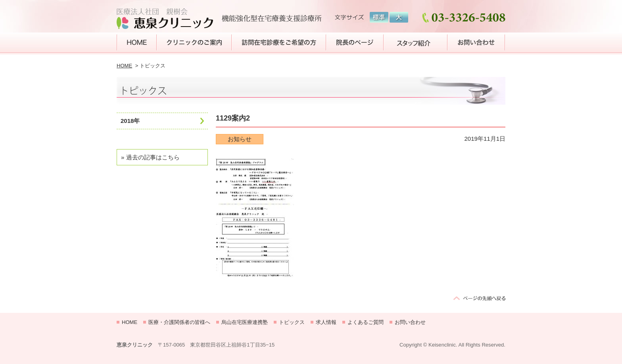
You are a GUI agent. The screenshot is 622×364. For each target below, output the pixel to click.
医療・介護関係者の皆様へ (179, 322)
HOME (124, 66)
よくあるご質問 (366, 322)
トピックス (292, 322)
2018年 (130, 121)
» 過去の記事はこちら (150, 157)
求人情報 (326, 322)
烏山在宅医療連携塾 (245, 322)
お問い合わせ (410, 322)
